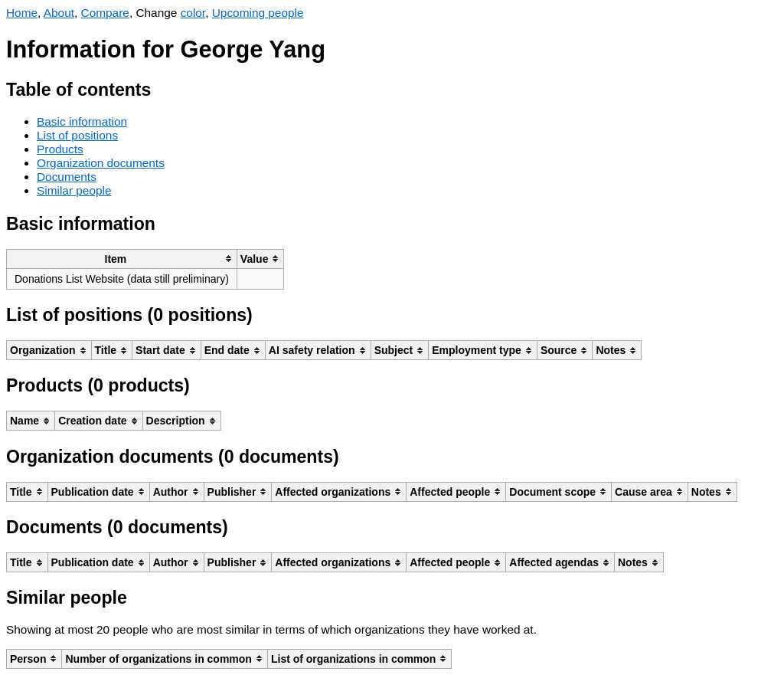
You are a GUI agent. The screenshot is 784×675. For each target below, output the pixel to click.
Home (22, 13)
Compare (105, 13)
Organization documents (101, 163)
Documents (67, 177)
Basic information (82, 121)
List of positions (77, 135)
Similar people (74, 190)
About (59, 13)
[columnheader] (122, 259)
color (193, 13)
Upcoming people (258, 13)
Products (60, 149)
